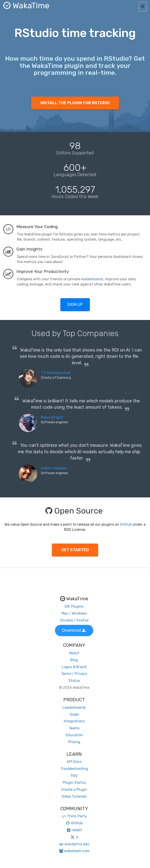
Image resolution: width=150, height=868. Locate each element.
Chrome (66, 620)
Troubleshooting (74, 769)
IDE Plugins (74, 606)
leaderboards (92, 279)
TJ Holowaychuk (56, 373)
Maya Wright (52, 417)
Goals (74, 714)
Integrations (74, 721)
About (74, 653)
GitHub (126, 524)
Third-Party (74, 816)
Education (74, 735)
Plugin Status (74, 783)
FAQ (74, 776)
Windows (79, 613)
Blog (74, 660)
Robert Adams (54, 468)
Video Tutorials (74, 796)
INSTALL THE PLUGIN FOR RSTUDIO (75, 103)
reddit (74, 830)
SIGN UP (75, 304)
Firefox (83, 620)
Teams (74, 728)
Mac (65, 613)
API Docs (74, 762)
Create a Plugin (74, 789)
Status (74, 681)
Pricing (74, 742)
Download (74, 630)
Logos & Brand (74, 667)
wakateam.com (74, 851)
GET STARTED (75, 550)
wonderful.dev (74, 844)
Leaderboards (74, 707)
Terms (66, 674)
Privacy (81, 674)
